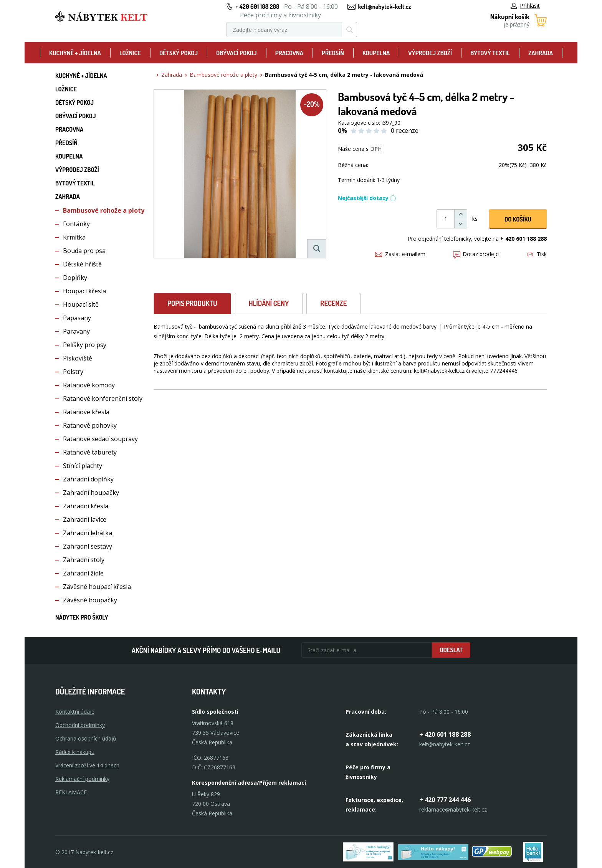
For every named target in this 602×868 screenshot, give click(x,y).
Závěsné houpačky (90, 600)
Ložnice (130, 53)
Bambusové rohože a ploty (104, 210)
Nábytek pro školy (82, 617)
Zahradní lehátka (88, 533)
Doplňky (75, 278)
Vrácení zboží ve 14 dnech (87, 765)
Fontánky (76, 224)
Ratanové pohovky (90, 425)
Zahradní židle (83, 573)
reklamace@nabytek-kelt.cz (453, 809)
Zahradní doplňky (88, 479)
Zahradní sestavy (88, 546)
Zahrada (541, 53)
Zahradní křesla (86, 506)
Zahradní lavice (85, 519)
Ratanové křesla (86, 412)
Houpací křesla (84, 291)
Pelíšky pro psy (85, 345)
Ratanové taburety (90, 452)
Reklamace (71, 792)
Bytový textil (490, 53)
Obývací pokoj (237, 53)
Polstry (73, 372)
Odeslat (451, 650)
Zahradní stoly (84, 560)
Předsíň (333, 53)
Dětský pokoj (179, 53)
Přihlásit (525, 6)
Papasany (77, 318)
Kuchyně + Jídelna (75, 53)
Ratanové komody (89, 385)
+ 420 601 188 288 (257, 7)
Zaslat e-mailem (400, 254)
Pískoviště (78, 358)
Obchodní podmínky (80, 725)
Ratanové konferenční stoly (103, 398)
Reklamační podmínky (82, 779)
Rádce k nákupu (75, 752)
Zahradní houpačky (91, 493)
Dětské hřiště (82, 264)
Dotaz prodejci (476, 254)
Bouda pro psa (84, 251)
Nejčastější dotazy (367, 198)
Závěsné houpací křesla (97, 587)
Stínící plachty (83, 466)
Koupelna (376, 53)
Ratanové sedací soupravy (100, 439)
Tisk (537, 254)
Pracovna (289, 53)
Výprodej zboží (430, 53)
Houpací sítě (81, 304)
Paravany (76, 331)
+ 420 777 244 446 (445, 800)
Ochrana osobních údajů (86, 738)
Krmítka (74, 237)
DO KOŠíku (518, 219)
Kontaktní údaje (75, 712)
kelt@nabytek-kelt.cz (385, 7)
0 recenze (405, 131)
